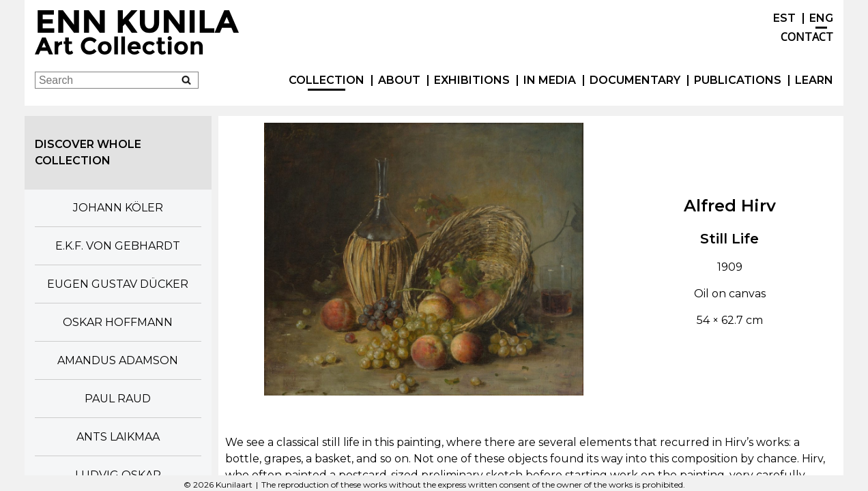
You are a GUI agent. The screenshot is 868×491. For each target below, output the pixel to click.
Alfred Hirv (730, 206)
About (399, 80)
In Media (550, 80)
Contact (807, 37)
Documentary (635, 80)
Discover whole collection (88, 152)
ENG (821, 18)
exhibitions (472, 80)
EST (784, 18)
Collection (327, 80)
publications (738, 80)
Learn (814, 80)
